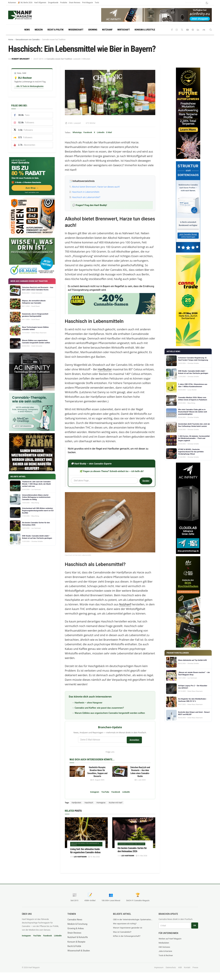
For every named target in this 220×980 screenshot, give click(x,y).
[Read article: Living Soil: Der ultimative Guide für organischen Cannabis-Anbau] (86, 833)
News (27, 30)
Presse (195, 968)
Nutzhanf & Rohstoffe (78, 937)
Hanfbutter (105, 369)
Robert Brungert (21, 59)
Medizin (39, 30)
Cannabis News (75, 920)
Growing (93, 30)
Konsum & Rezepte (76, 942)
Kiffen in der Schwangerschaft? (127, 936)
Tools (97, 3)
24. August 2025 (97, 780)
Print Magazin (88, 3)
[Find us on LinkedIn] (198, 30)
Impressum (159, 968)
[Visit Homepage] (26, 15)
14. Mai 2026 (142, 856)
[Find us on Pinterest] (193, 30)
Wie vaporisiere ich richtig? (125, 924)
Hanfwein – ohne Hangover (88, 703)
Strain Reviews (75, 3)
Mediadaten (164, 943)
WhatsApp (77, 132)
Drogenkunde (53, 3)
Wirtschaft (124, 30)
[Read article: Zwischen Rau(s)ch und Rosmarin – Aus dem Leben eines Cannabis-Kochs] (120, 771)
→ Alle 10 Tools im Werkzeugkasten (29, 86)
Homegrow (101, 803)
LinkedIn (101, 132)
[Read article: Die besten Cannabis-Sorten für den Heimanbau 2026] (134, 833)
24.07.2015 (38, 59)
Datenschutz (171, 968)
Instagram (95, 792)
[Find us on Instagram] (177, 30)
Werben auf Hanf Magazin (170, 939)
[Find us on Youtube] (187, 30)
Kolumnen (12, 3)
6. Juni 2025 (140, 780)
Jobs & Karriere (165, 951)
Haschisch (89, 803)
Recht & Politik (56, 30)
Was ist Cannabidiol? (122, 932)
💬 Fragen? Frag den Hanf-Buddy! (90, 205)
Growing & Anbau (76, 928)
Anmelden (134, 740)
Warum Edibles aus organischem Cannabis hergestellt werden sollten (110, 713)
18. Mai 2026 (94, 857)
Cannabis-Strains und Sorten (131, 844)
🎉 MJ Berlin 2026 (25, 3)
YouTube (105, 792)
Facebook (88, 132)
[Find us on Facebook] (172, 30)
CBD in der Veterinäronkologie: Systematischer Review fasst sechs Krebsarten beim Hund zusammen (133, 919)
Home (11, 40)
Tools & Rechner (166, 955)
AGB (180, 968)
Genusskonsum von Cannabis (27, 40)
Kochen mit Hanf (116, 803)
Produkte (64, 3)
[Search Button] (211, 30)
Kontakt (187, 968)
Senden (146, 481)
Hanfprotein (76, 803)
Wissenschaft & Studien (79, 951)
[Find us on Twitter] (182, 30)
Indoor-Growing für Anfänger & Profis (85, 844)
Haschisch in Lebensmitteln (86, 192)
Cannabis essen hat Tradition (54, 40)
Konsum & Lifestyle (145, 30)
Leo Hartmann (80, 857)
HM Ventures (164, 947)
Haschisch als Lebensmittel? (86, 197)
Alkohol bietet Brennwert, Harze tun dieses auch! (96, 187)
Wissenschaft (76, 30)
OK (195, 925)
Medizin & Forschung (77, 924)
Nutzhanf (107, 30)
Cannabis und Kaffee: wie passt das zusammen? (99, 708)
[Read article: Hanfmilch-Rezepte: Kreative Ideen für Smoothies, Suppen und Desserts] (77, 771)
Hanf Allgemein (40, 3)
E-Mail (109, 132)
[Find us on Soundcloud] (204, 30)
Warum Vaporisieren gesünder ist (128, 928)
